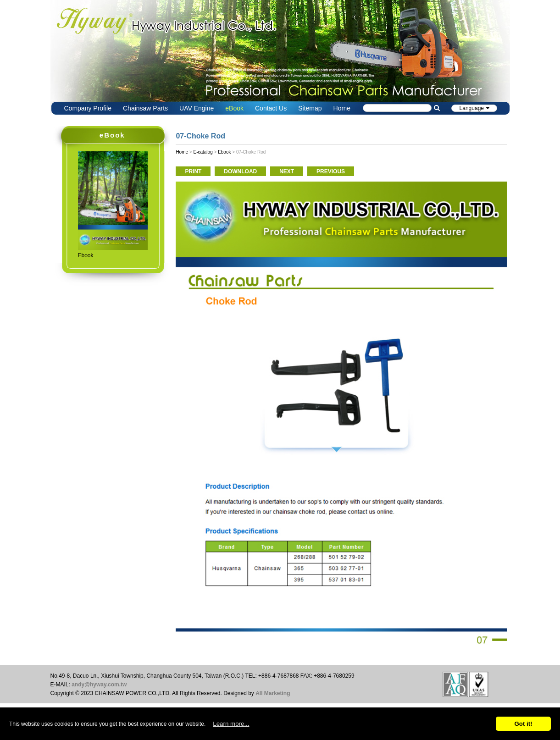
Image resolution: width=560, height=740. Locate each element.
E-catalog (203, 152)
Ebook (224, 152)
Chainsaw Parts (145, 108)
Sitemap (310, 108)
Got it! (523, 724)
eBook (234, 108)
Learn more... (231, 724)
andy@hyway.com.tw (99, 685)
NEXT (287, 171)
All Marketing (273, 693)
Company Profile (88, 108)
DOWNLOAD (240, 171)
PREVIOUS (331, 171)
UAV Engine (197, 108)
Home (342, 108)
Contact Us (271, 108)
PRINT (193, 171)
